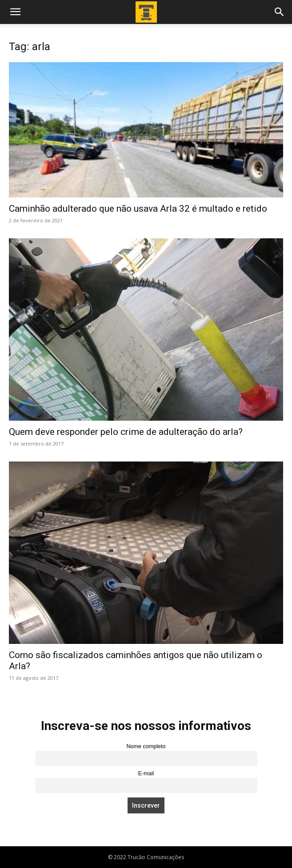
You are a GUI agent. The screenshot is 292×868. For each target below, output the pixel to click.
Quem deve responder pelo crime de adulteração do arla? (126, 432)
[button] (15, 12)
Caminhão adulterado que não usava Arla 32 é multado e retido (138, 209)
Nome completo (146, 746)
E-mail (146, 773)
